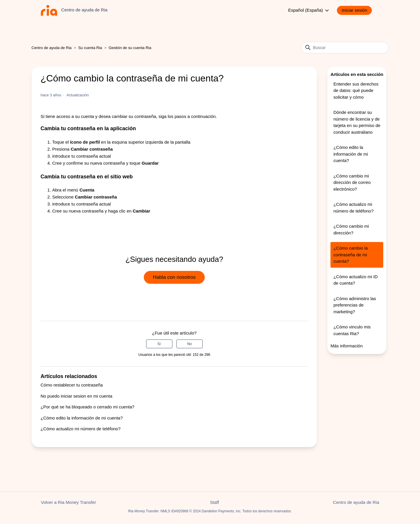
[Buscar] (345, 48)
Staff (215, 502)
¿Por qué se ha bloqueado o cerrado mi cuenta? (87, 407)
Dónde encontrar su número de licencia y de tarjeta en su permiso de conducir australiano (357, 122)
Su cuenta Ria (91, 48)
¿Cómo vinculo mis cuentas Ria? (352, 330)
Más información (346, 346)
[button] (357, 10)
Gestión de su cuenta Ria (130, 48)
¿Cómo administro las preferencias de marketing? (355, 305)
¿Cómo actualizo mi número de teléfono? (80, 429)
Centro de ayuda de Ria (51, 48)
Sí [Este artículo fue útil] (159, 344)
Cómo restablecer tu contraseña (72, 385)
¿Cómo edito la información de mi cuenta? (82, 418)
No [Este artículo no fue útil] (189, 344)
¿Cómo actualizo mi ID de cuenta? (356, 280)
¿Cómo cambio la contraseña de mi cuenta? (351, 255)
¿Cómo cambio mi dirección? (351, 229)
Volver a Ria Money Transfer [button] (68, 502)
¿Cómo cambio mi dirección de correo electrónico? (352, 182)
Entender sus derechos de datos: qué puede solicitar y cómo (356, 90)
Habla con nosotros (174, 277)
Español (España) (309, 11)
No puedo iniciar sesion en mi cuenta (76, 396)
